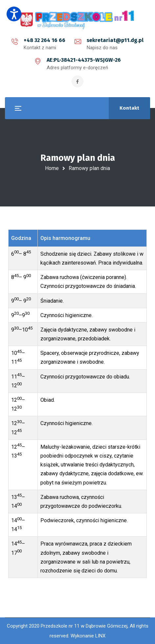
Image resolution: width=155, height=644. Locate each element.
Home (52, 168)
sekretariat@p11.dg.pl (115, 40)
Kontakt (129, 108)
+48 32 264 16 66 (44, 40)
